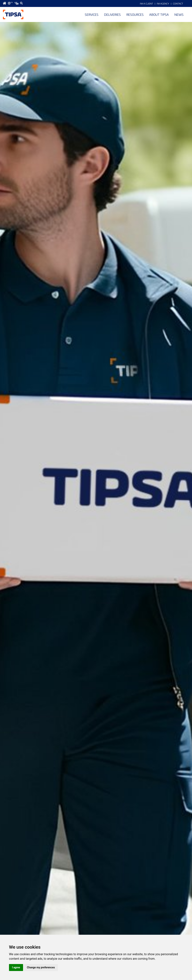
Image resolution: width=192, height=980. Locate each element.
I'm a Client (146, 4)
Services (92, 14)
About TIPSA (159, 14)
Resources (135, 14)
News (179, 14)
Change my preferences (41, 967)
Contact (178, 4)
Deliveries (112, 14)
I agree (16, 967)
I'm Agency (163, 4)
